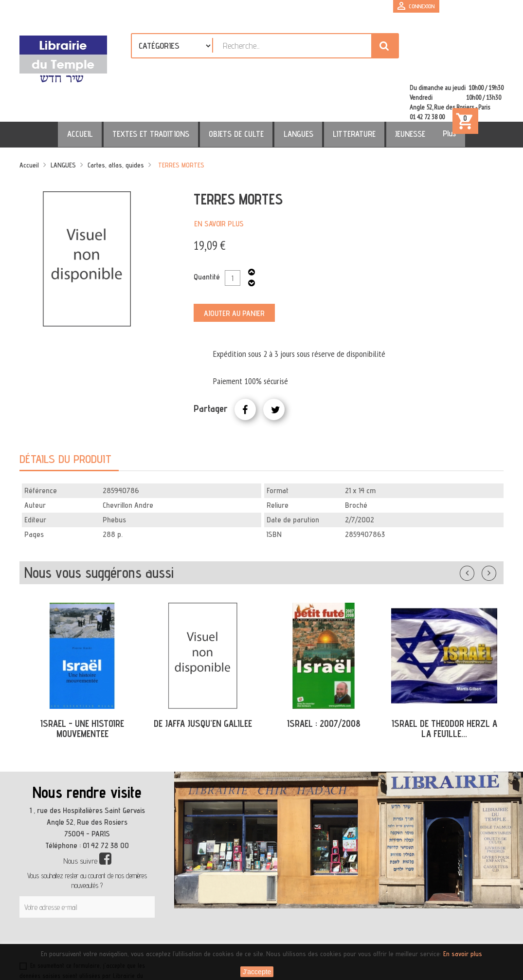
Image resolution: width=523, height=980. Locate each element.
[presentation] (113, 902)
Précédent (477, 532)
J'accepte (257, 972)
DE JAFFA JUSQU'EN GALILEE (203, 684)
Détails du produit (65, 419)
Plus (426, 94)
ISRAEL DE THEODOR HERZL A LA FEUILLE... (444, 689)
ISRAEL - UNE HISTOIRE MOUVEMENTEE (82, 689)
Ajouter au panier (234, 274)
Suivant (495, 532)
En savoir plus (219, 184)
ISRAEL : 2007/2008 (324, 684)
